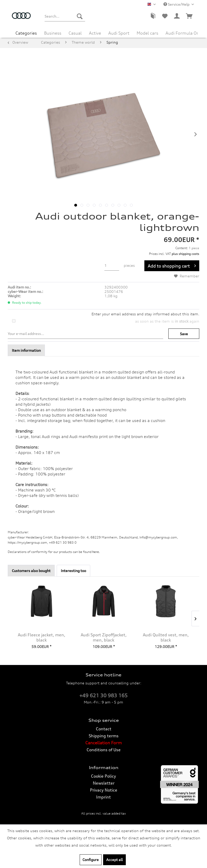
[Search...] (65, 16)
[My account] (177, 16)
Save (184, 334)
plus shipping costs (185, 254)
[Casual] (75, 33)
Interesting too (73, 571)
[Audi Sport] (119, 33)
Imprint (103, 797)
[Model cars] (147, 33)
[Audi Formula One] (184, 33)
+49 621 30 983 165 (103, 695)
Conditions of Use (104, 750)
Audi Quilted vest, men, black (166, 637)
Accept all (114, 860)
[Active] (95, 33)
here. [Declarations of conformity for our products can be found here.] (96, 552)
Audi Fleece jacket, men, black (42, 637)
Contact (104, 729)
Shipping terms (104, 736)
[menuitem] (65, 16)
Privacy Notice (104, 790)
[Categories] (26, 33)
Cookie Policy (103, 776)
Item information (26, 350)
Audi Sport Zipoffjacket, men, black (104, 637)
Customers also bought (31, 571)
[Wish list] (165, 16)
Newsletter (104, 783)
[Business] (53, 33)
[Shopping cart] (189, 16)
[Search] (80, 16)
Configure (91, 860)
